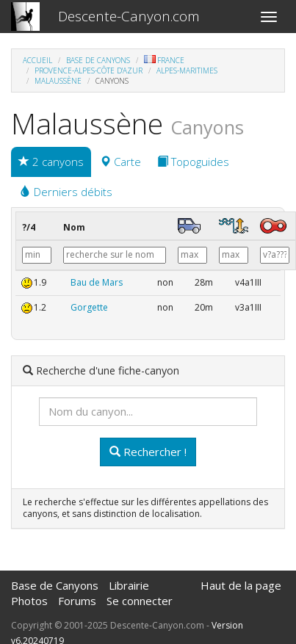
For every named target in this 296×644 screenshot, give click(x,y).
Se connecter (140, 601)
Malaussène (58, 81)
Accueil (37, 60)
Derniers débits (66, 192)
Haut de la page (241, 585)
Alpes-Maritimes (187, 70)
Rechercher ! (148, 452)
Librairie (129, 585)
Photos (29, 601)
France (164, 60)
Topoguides (193, 162)
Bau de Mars (97, 282)
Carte (120, 162)
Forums (77, 601)
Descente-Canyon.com (129, 16)
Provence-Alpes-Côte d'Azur (89, 70)
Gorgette (89, 307)
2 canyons (51, 162)
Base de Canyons (98, 60)
